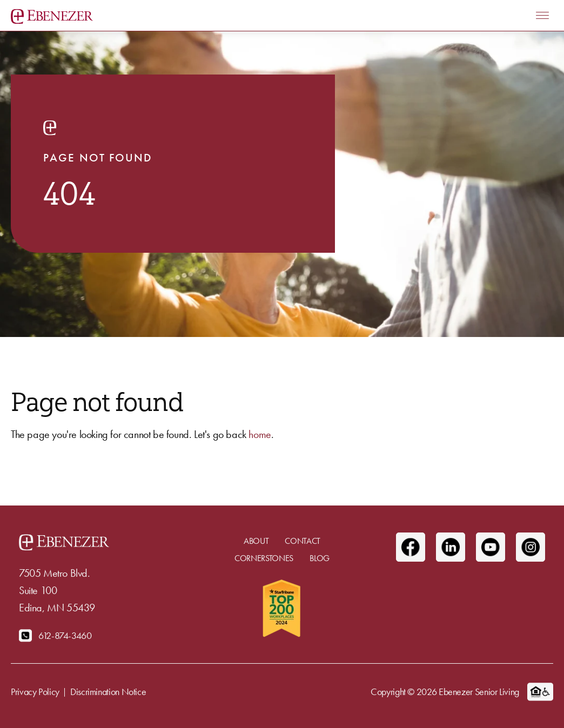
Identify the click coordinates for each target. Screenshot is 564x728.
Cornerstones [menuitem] (264, 558)
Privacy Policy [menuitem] (35, 692)
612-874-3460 (65, 635)
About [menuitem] (256, 541)
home (260, 434)
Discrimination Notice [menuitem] (108, 692)
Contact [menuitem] (303, 541)
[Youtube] (491, 547)
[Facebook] (411, 547)
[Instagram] (531, 547)
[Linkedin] (451, 547)
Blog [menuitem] (320, 558)
